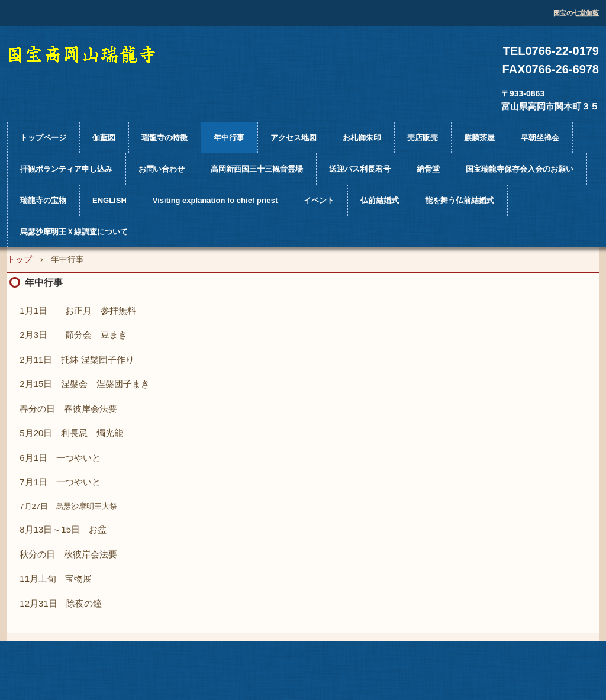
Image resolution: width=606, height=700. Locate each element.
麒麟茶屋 (479, 138)
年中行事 (229, 138)
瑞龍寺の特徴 (165, 138)
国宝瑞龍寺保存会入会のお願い (520, 169)
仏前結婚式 (380, 200)
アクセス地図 (294, 138)
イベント (319, 200)
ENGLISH (109, 200)
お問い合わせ (162, 169)
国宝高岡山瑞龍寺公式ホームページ (101, 55)
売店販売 (423, 138)
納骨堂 (428, 169)
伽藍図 (104, 138)
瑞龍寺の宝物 (43, 200)
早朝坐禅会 (540, 138)
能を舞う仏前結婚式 (460, 200)
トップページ (43, 138)
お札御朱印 (362, 138)
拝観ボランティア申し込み (66, 169)
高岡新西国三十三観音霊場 (257, 169)
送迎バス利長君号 (360, 169)
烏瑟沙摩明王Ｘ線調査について (74, 232)
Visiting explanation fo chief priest (215, 200)
